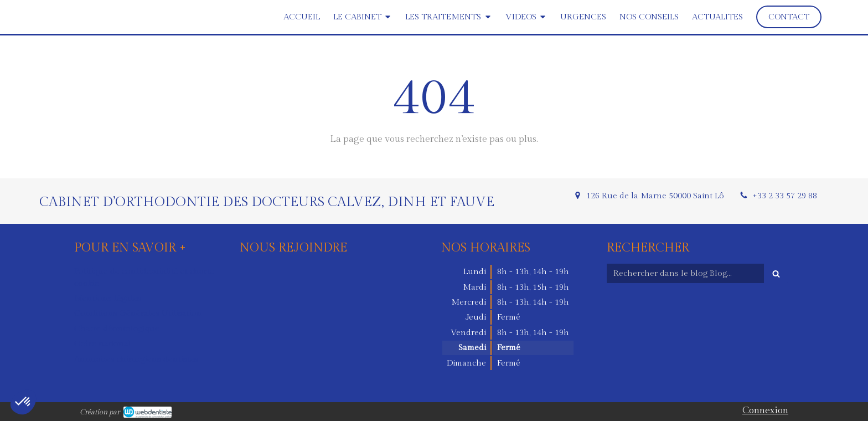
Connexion (765, 410)
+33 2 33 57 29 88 (785, 196)
